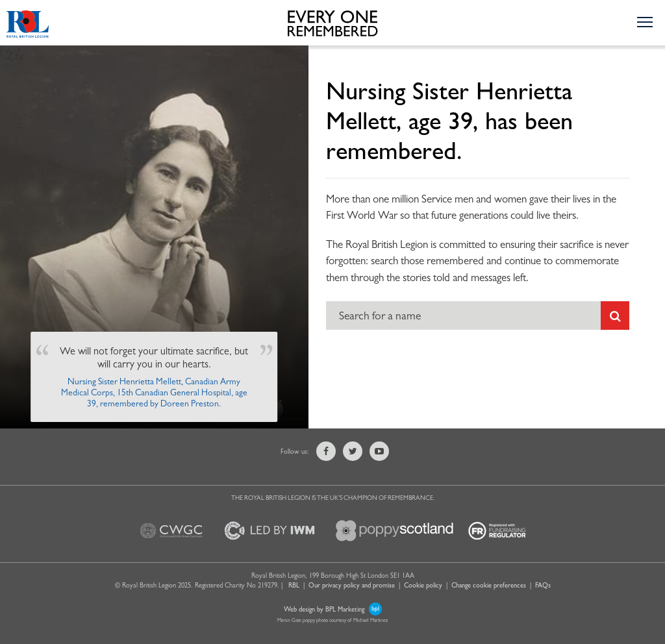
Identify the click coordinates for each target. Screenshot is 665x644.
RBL (294, 585)
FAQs (543, 585)
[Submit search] (615, 316)
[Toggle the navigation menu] (644, 21)
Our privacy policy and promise (352, 585)
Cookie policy (423, 585)
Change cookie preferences (489, 585)
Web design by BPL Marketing (333, 609)
